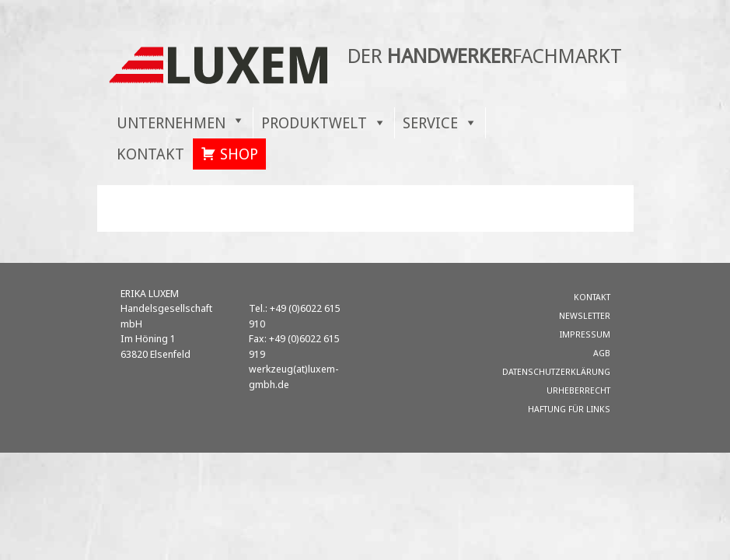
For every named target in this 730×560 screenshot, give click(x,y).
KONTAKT (150, 154)
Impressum (585, 334)
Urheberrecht (578, 390)
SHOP (239, 154)
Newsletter (585, 315)
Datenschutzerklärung (556, 371)
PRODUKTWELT (314, 122)
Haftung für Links (569, 409)
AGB (602, 353)
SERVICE (430, 122)
